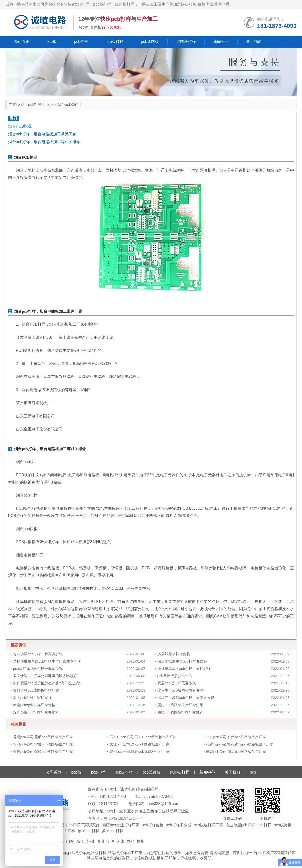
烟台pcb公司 (68, 104)
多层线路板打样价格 (174, 654)
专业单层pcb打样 (240, 825)
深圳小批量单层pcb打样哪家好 (182, 661)
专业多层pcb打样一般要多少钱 (38, 654)
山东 (70, 841)
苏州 (90, 841)
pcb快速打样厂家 (208, 825)
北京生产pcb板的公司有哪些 (180, 690)
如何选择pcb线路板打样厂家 (36, 690)
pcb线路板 (150, 42)
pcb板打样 (114, 42)
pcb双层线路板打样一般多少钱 (38, 668)
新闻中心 (221, 42)
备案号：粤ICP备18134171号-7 (115, 818)
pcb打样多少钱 (179, 825)
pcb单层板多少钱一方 (175, 676)
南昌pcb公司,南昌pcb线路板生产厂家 (236, 751)
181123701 (109, 804)
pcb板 (52, 42)
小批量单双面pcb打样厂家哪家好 (184, 668)
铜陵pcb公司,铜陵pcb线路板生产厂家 (43, 751)
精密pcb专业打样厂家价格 (34, 705)
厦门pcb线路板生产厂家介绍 (180, 705)
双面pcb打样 (65, 831)
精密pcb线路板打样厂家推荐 (180, 712)
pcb (50, 104)
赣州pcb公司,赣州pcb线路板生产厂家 (140, 751)
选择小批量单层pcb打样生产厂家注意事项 (47, 661)
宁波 (110, 841)
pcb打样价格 (153, 825)
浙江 (80, 841)
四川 (100, 841)
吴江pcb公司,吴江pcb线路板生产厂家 (140, 744)
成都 (130, 841)
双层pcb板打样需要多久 (177, 683)
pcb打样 (81, 42)
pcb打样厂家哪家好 (83, 825)
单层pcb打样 (89, 831)
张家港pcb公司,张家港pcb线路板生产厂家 (240, 744)
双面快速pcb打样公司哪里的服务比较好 (45, 676)
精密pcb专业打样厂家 (121, 825)
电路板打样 (97, 853)
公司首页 (22, 42)
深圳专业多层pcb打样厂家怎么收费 (186, 698)
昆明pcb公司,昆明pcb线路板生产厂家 (43, 737)
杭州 (140, 841)
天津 (120, 841)
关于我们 (254, 42)
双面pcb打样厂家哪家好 (32, 698)
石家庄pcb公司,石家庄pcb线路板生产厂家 (143, 737)
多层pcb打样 (113, 831)
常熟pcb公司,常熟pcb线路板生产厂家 (43, 744)
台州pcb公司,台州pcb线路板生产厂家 (236, 737)
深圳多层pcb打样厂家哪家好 (36, 712)
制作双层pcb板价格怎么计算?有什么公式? (47, 683)
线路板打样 (186, 42)
